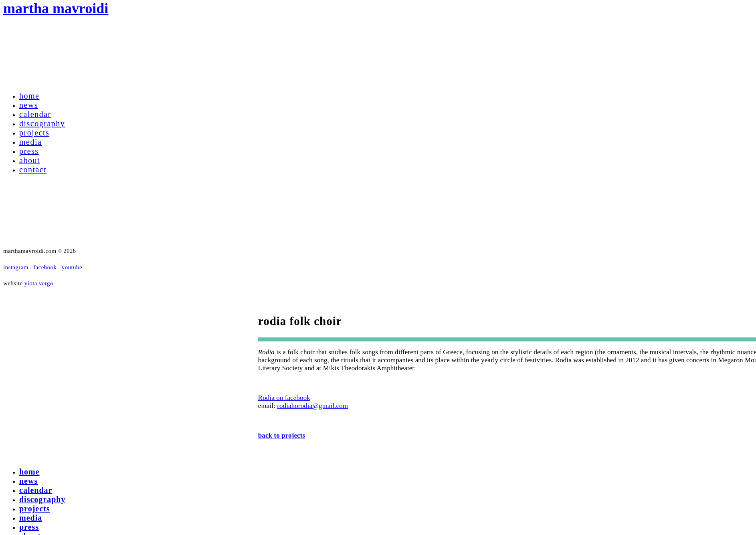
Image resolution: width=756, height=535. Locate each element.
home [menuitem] (29, 472)
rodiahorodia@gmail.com (312, 406)
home (29, 96)
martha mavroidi (56, 8)
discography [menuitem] (42, 499)
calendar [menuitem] (36, 490)
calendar (35, 114)
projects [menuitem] (35, 509)
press (29, 151)
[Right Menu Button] (5, 453)
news (29, 105)
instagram (16, 267)
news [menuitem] (28, 481)
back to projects (282, 435)
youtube (72, 267)
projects (34, 133)
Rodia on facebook (284, 398)
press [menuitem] (29, 527)
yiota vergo (39, 283)
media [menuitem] (31, 518)
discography (42, 123)
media (30, 142)
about (30, 160)
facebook (45, 267)
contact (33, 170)
